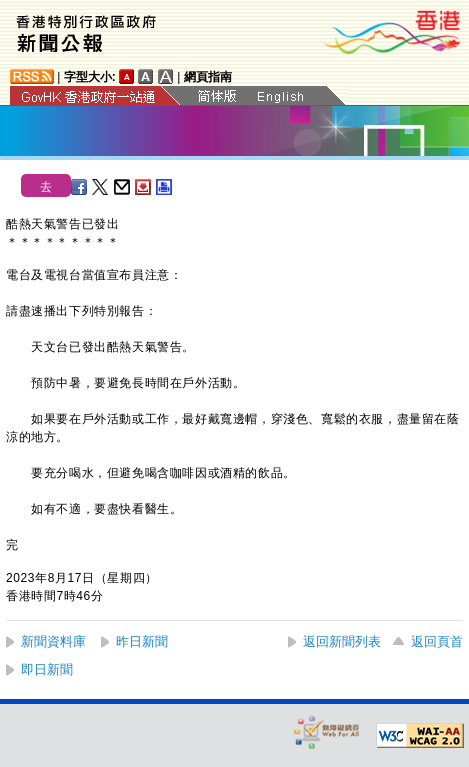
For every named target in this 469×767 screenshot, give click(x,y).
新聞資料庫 (53, 641)
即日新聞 (47, 669)
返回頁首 (437, 641)
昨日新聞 (142, 641)
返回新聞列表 (342, 641)
